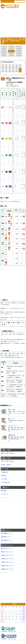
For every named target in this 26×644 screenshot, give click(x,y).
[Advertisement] (13, 23)
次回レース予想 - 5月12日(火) (8, 461)
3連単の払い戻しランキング (7, 562)
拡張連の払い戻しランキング (8, 569)
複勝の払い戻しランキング (7, 552)
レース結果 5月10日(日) (11, 2)
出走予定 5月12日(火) (4, 2)
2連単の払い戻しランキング (7, 555)
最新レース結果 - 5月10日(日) (8, 453)
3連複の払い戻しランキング (7, 566)
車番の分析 (4, 476)
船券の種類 (4, 491)
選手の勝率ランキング (6, 537)
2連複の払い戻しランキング (7, 559)
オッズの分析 (4, 479)
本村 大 (13, 183)
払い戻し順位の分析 (6, 482)
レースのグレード (5, 494)
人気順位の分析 (5, 472)
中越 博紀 (5, 201)
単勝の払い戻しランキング (7, 548)
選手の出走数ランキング (7, 540)
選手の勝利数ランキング (7, 533)
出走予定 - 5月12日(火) (6, 465)
